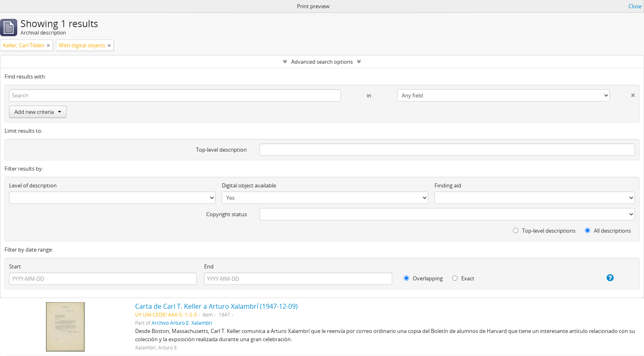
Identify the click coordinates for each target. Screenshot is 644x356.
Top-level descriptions (544, 231)
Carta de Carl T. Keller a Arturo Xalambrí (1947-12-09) (216, 306)
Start (15, 266)
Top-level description (221, 150)
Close (635, 6)
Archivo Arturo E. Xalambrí (182, 323)
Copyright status (227, 214)
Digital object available (249, 185)
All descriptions (608, 231)
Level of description (33, 185)
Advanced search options (322, 62)
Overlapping (423, 278)
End (209, 266)
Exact (463, 278)
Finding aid (448, 185)
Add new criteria (38, 112)
